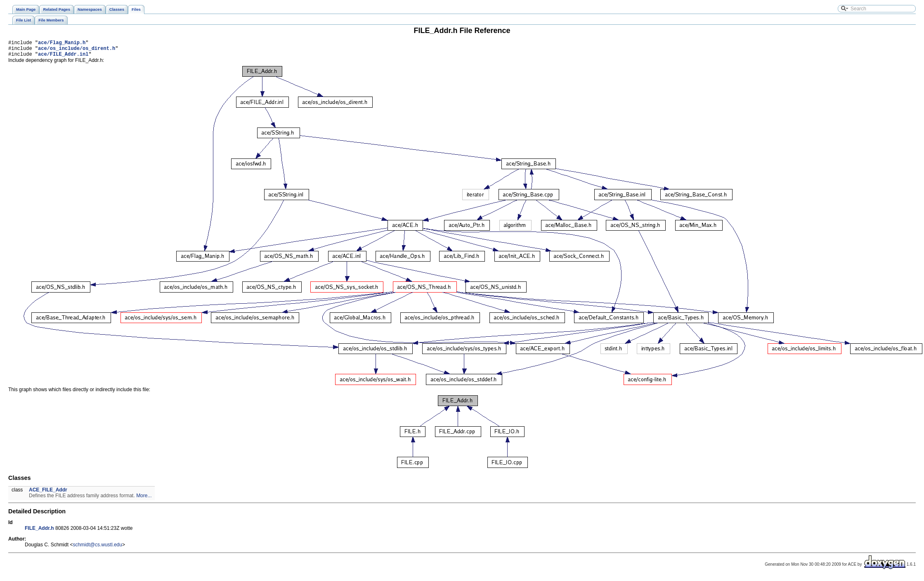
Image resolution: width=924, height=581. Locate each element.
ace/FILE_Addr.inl (63, 58)
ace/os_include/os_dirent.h (77, 51)
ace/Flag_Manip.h (62, 44)
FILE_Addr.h (39, 532)
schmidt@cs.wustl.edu (97, 548)
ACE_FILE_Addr (48, 494)
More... (144, 499)
